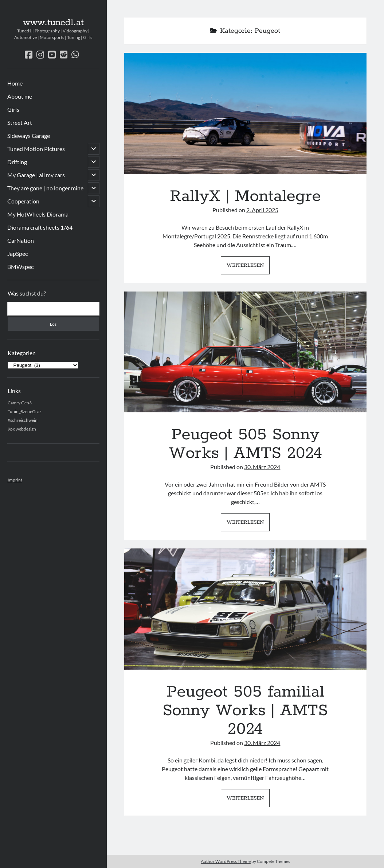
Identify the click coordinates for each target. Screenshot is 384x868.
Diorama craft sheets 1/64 (40, 227)
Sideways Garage (29, 136)
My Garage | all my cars (36, 175)
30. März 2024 (262, 467)
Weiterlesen (248, 267)
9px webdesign (22, 429)
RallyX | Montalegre (245, 113)
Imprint (15, 480)
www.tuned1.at (53, 23)
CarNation (21, 240)
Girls (13, 109)
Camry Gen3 (20, 403)
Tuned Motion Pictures (36, 149)
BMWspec (20, 267)
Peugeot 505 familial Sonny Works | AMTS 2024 (245, 609)
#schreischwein (23, 420)
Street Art (20, 122)
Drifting (17, 162)
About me (20, 96)
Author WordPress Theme (226, 861)
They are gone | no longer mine (45, 188)
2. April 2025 (262, 210)
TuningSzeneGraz (25, 411)
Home (15, 83)
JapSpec (17, 253)
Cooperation (23, 201)
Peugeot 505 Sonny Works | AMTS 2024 (245, 352)
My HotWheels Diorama (38, 214)
